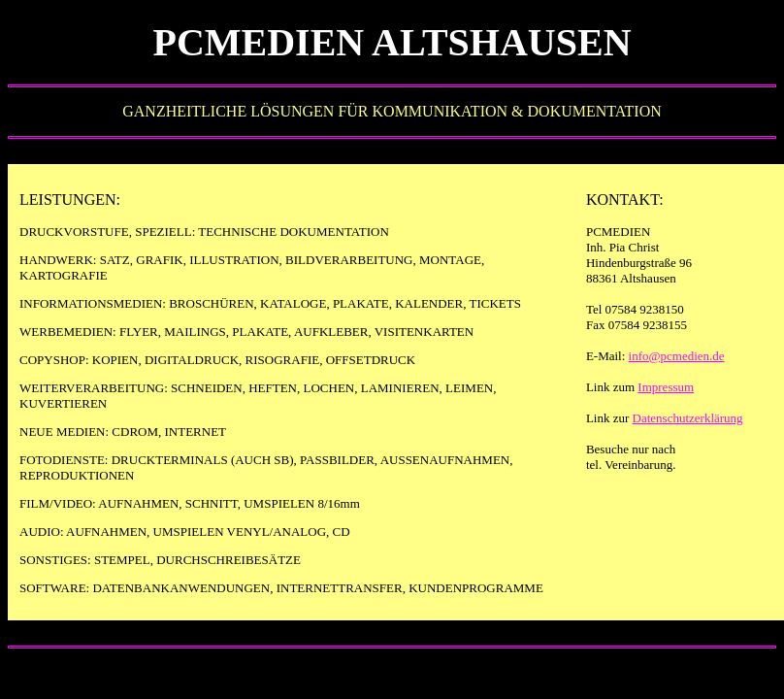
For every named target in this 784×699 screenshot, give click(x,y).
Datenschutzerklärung (688, 418)
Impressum (666, 387)
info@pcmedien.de (677, 356)
